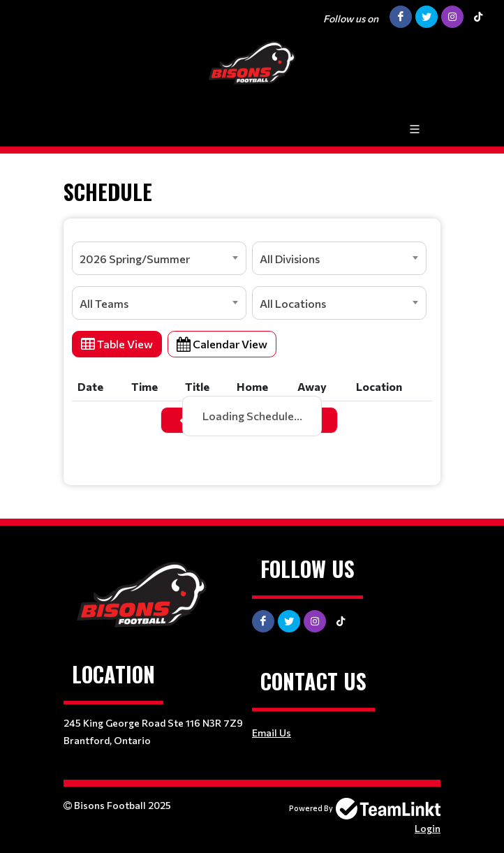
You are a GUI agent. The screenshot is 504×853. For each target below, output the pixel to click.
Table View (117, 344)
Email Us (272, 733)
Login (428, 828)
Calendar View (222, 344)
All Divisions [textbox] (290, 259)
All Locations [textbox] (293, 303)
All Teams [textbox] (104, 303)
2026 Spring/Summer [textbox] (135, 259)
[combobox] (159, 258)
